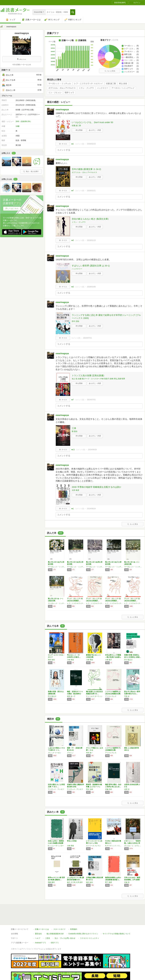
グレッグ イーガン (55, 753)
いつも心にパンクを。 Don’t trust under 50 (92, 122)
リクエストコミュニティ (90, 938)
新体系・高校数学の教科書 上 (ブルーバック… (94, 787)
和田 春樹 (51, 660)
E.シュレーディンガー (56, 846)
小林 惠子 (109, 660)
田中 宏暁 (75, 321)
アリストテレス (111, 696)
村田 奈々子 (71, 696)
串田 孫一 (89, 753)
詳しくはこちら (12, 208)
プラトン (70, 753)
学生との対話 (72, 841)
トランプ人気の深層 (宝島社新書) (88, 375)
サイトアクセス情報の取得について (117, 934)
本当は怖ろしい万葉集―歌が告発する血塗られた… (113, 657)
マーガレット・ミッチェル (60, 84)
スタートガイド (60, 929)
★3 (73, 287)
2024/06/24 (91, 509)
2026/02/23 (91, 144)
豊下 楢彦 (109, 882)
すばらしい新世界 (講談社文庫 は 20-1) (91, 266)
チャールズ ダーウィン (94, 696)
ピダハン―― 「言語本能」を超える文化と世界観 (132, 843)
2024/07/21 (88, 338)
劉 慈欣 (75, 431)
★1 (73, 144)
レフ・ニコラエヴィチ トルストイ (88, 84)
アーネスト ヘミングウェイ (123, 88)
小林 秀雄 (70, 660)
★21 (73, 450)
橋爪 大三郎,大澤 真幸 (75, 882)
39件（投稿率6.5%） (24, 121)
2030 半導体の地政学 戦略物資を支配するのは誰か (96, 487)
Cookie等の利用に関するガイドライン (83, 934)
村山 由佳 (123, 84)
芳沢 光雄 (89, 789)
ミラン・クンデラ (86, 88)
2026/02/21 (91, 191)
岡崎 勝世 (51, 882)
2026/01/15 (91, 240)
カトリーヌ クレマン (93, 846)
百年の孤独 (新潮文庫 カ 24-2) (86, 169)
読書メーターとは (42, 929)
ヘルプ (38, 938)
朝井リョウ (69, 93)
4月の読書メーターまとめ (22, 64)
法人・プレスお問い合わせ (65, 938)
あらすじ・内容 (95, 130)
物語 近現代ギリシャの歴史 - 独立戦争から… (75, 694)
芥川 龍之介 (128, 660)
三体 (74, 428)
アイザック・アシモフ (56, 789)
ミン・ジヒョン (55, 93)
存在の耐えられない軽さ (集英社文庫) (90, 219)
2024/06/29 (92, 450)
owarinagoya (62, 109)
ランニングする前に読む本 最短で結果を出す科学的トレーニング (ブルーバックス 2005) (106, 317)
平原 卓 (127, 696)
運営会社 (38, 934)
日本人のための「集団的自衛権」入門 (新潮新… (132, 880)
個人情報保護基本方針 (55, 934)
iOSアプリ (55, 943)
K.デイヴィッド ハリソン (114, 846)
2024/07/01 (91, 400)
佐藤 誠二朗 (111, 84)
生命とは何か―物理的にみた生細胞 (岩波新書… (56, 843)
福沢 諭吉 (89, 882)
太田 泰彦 (75, 490)
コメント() (80, 144)
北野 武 (127, 789)
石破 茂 (127, 882)
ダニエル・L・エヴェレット (133, 846)
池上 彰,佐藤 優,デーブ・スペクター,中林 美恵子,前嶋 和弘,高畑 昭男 (98, 379)
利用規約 (74, 929)
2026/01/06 (91, 287)
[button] (73, 12)
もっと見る (110, 71)
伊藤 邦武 (109, 789)
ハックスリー (103, 88)
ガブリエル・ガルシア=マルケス (62, 88)
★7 (73, 191)
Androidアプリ (41, 943)
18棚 (17, 126)
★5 (73, 240)
